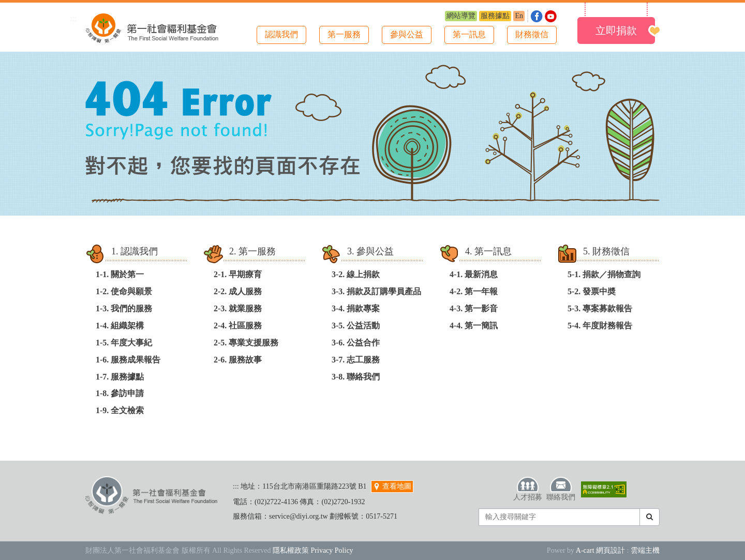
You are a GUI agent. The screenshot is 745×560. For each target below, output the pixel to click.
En (519, 16)
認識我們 (281, 34)
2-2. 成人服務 (238, 291)
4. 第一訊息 (488, 251)
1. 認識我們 (135, 251)
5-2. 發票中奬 (592, 291)
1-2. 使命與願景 (124, 291)
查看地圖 (392, 486)
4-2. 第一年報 (474, 291)
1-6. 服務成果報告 (128, 360)
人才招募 (528, 489)
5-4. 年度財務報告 (600, 326)
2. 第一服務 (252, 251)
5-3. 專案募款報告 (600, 308)
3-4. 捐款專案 (356, 308)
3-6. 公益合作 (356, 343)
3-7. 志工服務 (356, 360)
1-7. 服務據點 (120, 377)
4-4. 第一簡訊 (474, 326)
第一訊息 (469, 34)
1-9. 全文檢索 (120, 410)
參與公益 (407, 34)
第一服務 (344, 34)
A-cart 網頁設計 (600, 550)
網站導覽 (461, 16)
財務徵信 (532, 34)
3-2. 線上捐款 (356, 274)
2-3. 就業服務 (238, 308)
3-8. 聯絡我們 (356, 377)
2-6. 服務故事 (238, 360)
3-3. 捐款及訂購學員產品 (376, 291)
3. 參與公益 (370, 251)
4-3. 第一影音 (474, 308)
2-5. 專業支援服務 (246, 343)
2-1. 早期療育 (238, 274)
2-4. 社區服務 (238, 326)
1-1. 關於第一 (120, 274)
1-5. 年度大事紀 (124, 343)
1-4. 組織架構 (120, 326)
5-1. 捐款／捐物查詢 (604, 274)
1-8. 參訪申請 (120, 393)
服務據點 (495, 16)
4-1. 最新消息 (474, 274)
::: (73, 18)
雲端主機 (645, 550)
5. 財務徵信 (606, 251)
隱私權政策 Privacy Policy (313, 550)
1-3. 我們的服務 (124, 308)
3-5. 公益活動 (356, 326)
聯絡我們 (561, 489)
